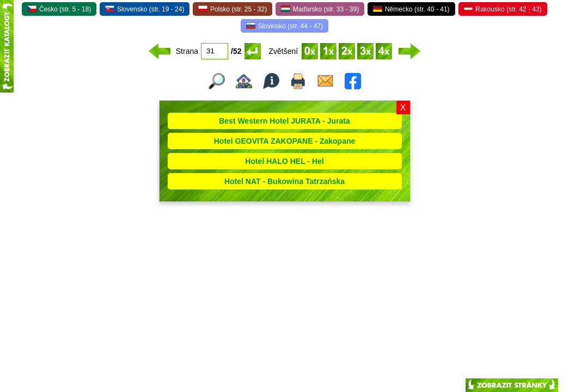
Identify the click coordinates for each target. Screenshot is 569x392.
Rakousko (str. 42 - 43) (503, 9)
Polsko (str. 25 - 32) (233, 9)
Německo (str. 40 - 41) (411, 9)
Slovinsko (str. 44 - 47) (284, 26)
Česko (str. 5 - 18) (59, 9)
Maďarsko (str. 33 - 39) (320, 9)
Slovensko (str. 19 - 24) (145, 9)
